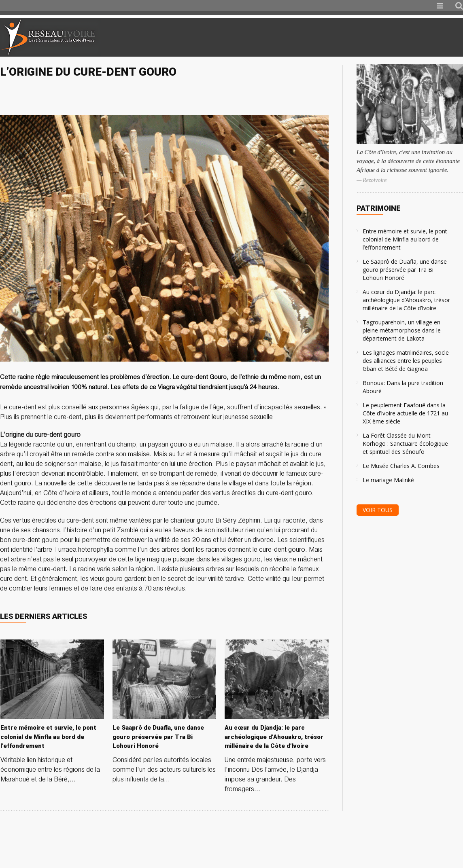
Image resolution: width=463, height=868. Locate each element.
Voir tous (378, 510)
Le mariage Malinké (388, 480)
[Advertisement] (367, 37)
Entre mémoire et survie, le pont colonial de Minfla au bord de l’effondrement (405, 239)
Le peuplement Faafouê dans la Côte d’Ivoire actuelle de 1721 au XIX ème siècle (405, 413)
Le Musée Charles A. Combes (401, 466)
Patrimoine (379, 208)
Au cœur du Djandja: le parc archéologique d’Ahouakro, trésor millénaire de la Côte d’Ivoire (406, 300)
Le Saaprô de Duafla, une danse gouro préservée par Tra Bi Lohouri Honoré (405, 270)
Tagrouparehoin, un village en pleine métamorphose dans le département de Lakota (402, 330)
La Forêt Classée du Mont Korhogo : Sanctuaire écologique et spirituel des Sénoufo (405, 444)
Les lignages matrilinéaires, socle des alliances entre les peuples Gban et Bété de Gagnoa (406, 361)
